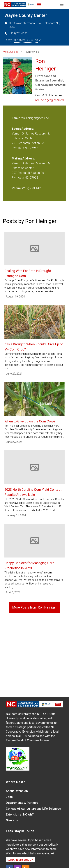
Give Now (12, 820)
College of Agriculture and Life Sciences (33, 809)
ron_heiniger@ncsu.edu (50, 100)
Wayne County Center (26, 15)
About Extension (17, 791)
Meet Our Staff (11, 52)
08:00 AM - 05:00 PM (27, 40)
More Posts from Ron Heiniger (34, 607)
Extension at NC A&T (20, 815)
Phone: (17, 188)
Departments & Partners (22, 803)
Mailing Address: (23, 158)
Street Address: (23, 129)
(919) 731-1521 (16, 33)
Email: (16, 118)
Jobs (9, 797)
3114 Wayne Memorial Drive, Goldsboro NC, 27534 (32, 25)
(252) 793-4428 (32, 188)
